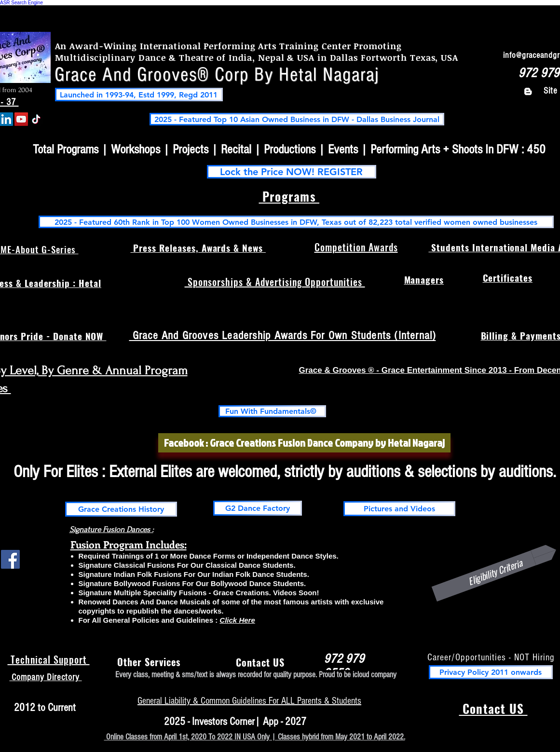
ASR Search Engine (21, 3)
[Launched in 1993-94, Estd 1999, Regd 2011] (139, 95)
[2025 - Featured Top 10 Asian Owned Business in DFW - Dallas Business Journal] (297, 119)
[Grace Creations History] (121, 509)
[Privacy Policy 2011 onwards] (491, 672)
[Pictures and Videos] (399, 509)
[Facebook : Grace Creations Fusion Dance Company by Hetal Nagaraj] (304, 443)
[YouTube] (21, 119)
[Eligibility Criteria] (495, 572)
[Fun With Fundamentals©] (272, 411)
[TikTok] (36, 119)
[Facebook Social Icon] (10, 559)
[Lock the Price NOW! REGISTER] (292, 172)
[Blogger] (528, 91)
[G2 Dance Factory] (258, 508)
